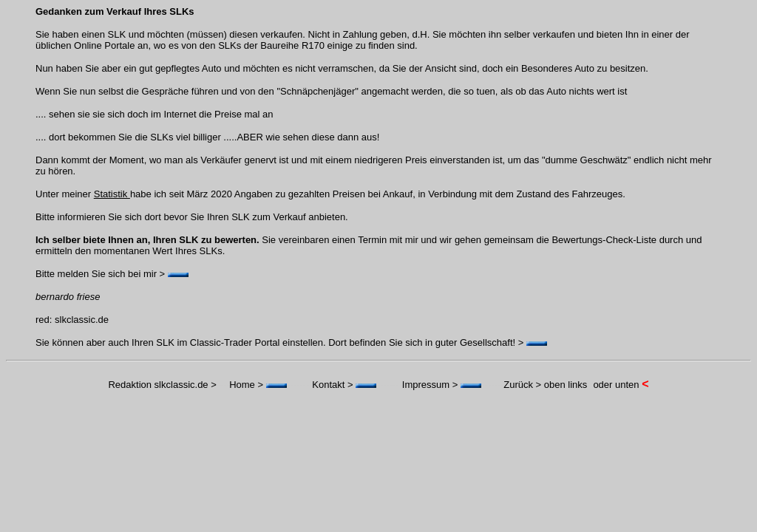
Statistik (112, 194)
